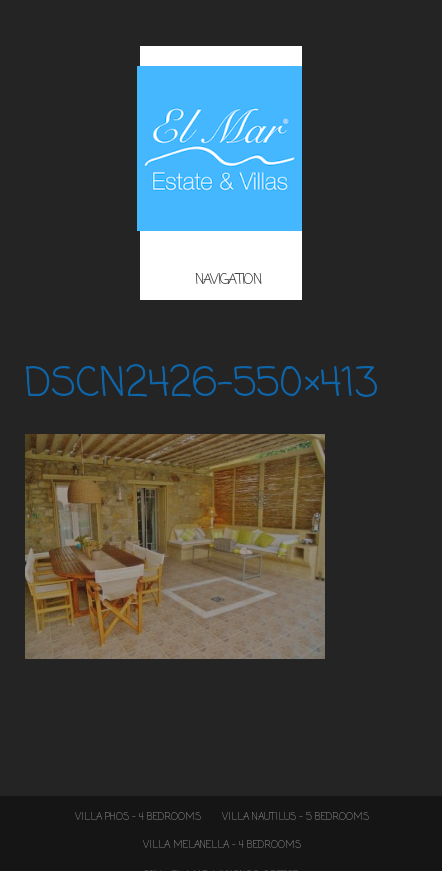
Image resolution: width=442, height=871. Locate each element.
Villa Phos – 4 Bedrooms (138, 817)
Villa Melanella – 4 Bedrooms (222, 845)
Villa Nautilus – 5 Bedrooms (295, 817)
